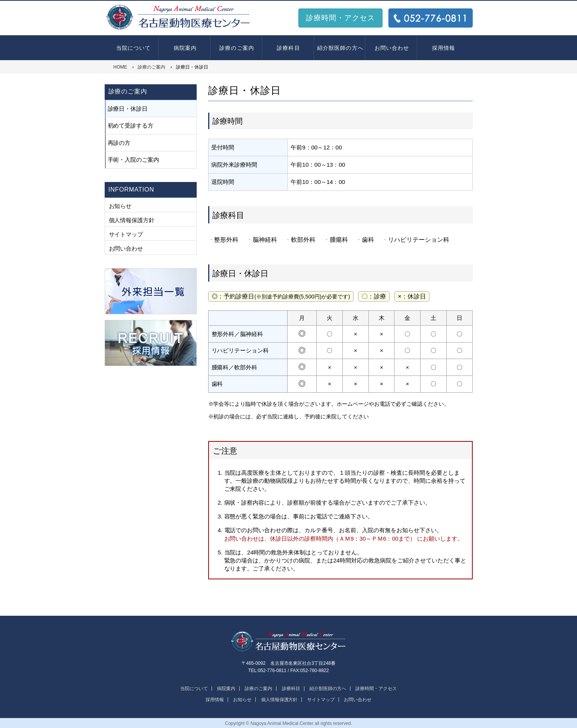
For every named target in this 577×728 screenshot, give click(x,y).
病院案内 (185, 48)
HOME (120, 67)
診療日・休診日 (128, 109)
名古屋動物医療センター (289, 642)
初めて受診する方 (131, 125)
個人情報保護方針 (132, 220)
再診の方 (119, 143)
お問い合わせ (392, 48)
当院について (134, 48)
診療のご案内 (237, 48)
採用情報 (444, 48)
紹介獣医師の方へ (340, 48)
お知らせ (120, 206)
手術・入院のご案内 (134, 160)
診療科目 (288, 48)
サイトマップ (126, 234)
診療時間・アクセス (340, 18)
